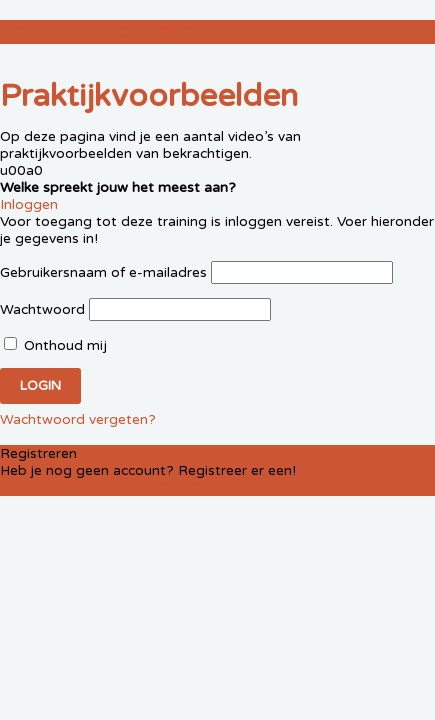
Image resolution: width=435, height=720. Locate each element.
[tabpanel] (217, 162)
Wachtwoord (42, 309)
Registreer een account (109, 488)
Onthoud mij (55, 345)
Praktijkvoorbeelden (97, 32)
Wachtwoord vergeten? (78, 419)
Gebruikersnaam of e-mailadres (103, 272)
